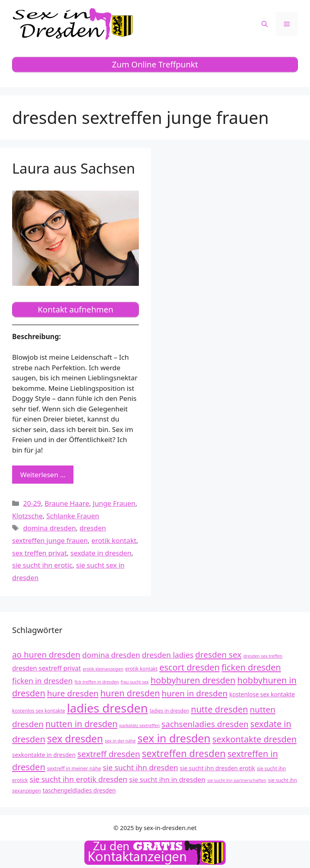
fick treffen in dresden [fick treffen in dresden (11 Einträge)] (96, 682)
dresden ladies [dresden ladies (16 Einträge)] (168, 655)
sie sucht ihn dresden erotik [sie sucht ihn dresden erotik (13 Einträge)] (217, 768)
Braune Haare (67, 503)
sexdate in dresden (101, 553)
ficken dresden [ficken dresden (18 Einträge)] (251, 667)
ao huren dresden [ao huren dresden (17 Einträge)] (46, 654)
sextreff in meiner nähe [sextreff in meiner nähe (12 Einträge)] (74, 768)
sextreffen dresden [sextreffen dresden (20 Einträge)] (184, 753)
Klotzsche (27, 516)
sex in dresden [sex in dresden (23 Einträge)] (174, 738)
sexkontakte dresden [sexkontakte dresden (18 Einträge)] (254, 739)
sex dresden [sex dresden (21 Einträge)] (75, 739)
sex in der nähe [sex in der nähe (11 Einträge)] (120, 741)
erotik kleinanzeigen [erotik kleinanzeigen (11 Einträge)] (103, 669)
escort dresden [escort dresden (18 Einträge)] (190, 667)
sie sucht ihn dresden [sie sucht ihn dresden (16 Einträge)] (140, 767)
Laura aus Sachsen (74, 168)
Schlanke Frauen (73, 516)
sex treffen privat (40, 553)
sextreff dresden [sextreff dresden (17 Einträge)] (109, 754)
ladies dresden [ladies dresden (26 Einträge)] (108, 708)
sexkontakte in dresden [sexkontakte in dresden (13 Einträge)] (44, 755)
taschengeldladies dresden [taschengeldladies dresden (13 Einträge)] (79, 790)
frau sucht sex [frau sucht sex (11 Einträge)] (135, 682)
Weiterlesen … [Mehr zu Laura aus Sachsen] (43, 475)
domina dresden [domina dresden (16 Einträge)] (111, 655)
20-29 (32, 503)
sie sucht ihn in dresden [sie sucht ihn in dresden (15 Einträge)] (167, 779)
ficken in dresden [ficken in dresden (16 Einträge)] (42, 680)
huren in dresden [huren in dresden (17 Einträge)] (195, 693)
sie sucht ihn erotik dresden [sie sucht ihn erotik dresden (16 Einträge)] (79, 779)
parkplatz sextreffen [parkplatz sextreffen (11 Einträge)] (140, 725)
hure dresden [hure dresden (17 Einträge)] (73, 693)
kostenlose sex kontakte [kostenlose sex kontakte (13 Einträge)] (262, 694)
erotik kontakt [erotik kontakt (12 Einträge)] (141, 669)
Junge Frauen (114, 503)
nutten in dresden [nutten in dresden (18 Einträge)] (81, 724)
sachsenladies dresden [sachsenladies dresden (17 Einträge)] (205, 724)
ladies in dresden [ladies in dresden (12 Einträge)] (170, 711)
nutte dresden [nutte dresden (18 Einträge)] (219, 709)
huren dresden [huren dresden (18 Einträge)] (130, 693)
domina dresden (49, 528)
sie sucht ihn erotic (42, 565)
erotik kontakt (114, 540)
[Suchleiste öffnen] (265, 24)
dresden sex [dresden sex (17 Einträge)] (219, 654)
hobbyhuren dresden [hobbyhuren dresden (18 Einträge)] (193, 680)
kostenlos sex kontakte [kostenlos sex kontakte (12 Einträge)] (39, 711)
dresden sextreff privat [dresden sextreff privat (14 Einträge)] (46, 668)
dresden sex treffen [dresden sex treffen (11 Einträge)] (263, 656)
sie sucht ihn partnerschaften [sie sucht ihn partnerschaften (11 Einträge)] (237, 780)
